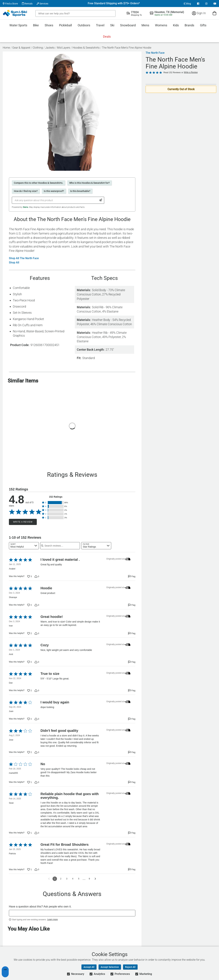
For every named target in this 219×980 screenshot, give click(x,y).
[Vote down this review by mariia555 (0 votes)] (37, 782)
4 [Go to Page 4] (73, 879)
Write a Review (23, 522)
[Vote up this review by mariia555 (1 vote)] (30, 782)
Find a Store (10, 4)
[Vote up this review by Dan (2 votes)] (30, 691)
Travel (100, 25)
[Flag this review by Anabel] (132, 576)
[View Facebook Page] (198, 4)
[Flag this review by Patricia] (132, 869)
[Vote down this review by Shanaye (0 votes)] (37, 605)
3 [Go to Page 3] (67, 879)
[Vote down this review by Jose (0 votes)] (37, 752)
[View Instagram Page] (206, 4)
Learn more (52, 919)
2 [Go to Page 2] (61, 879)
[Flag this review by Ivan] (132, 633)
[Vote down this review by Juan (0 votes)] (37, 719)
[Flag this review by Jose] (132, 752)
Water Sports (18, 25)
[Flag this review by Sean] (132, 833)
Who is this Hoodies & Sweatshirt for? (89, 183)
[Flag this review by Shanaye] (132, 605)
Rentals (27, 4)
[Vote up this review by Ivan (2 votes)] (30, 633)
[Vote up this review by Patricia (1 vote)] (30, 869)
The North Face (155, 53)
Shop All (14, 263)
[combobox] (24, 546)
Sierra (25, 207)
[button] (56, 503)
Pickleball (65, 25)
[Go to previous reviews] (49, 879)
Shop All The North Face (24, 258)
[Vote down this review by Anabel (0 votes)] (37, 576)
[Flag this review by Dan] (132, 691)
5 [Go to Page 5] (79, 879)
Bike (36, 25)
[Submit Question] (101, 200)
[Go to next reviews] (95, 879)
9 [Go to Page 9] (89, 879)
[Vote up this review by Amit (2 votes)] (30, 662)
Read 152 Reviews (172, 73)
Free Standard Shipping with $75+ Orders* (114, 3)
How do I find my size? (26, 191)
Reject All (130, 967)
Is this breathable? (80, 191)
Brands (189, 25)
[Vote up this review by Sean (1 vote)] (30, 833)
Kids (176, 25)
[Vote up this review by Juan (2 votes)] (30, 719)
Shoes (49, 25)
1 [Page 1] (55, 879)
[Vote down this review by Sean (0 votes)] (37, 833)
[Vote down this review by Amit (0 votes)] (37, 662)
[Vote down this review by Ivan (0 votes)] (37, 633)
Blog (187, 4)
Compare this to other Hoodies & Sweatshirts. (38, 183)
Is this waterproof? (54, 191)
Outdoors (84, 25)
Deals (107, 37)
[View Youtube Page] (215, 4)
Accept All (89, 967)
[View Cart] (214, 13)
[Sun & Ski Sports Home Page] (15, 13)
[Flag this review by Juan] (132, 719)
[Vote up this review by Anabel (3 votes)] (30, 576)
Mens (145, 25)
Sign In (199, 13)
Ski (112, 25)
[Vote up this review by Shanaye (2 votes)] (30, 605)
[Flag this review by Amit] (132, 662)
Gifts (203, 25)
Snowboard (128, 25)
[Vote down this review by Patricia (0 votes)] (37, 869)
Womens (161, 25)
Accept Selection (110, 967)
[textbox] (72, 913)
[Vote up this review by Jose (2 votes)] (30, 752)
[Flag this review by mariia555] (132, 782)
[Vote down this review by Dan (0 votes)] (37, 691)
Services (42, 4)
